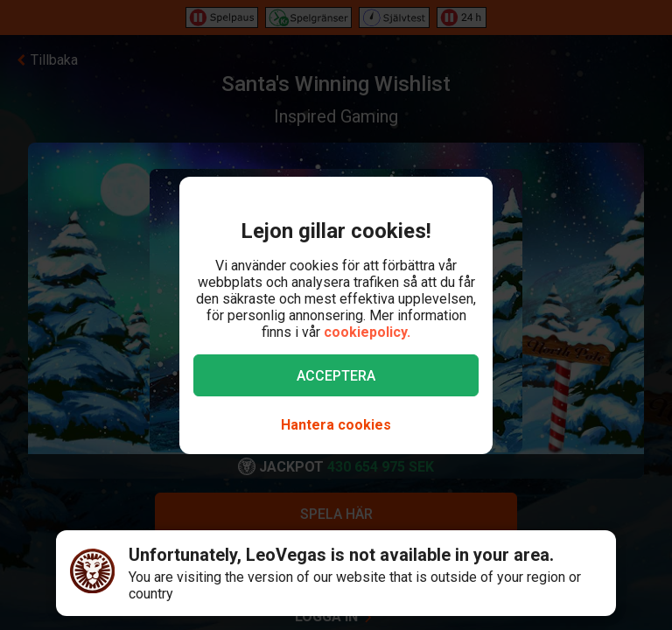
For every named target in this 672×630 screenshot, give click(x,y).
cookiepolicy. (367, 332)
